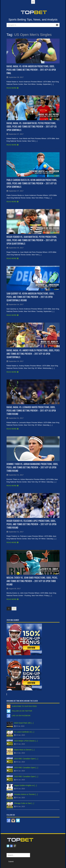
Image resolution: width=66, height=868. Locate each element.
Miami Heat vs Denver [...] (24, 750)
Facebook (11, 846)
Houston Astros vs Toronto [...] (26, 794)
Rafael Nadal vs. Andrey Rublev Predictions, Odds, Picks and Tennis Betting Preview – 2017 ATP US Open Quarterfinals (33, 354)
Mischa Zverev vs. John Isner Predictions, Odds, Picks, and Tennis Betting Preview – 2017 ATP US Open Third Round (32, 581)
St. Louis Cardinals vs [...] (24, 732)
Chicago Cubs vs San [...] (24, 803)
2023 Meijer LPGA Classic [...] (26, 741)
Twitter (8, 846)
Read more (12, 88)
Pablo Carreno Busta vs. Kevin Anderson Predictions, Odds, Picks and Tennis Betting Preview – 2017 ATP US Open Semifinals (32, 183)
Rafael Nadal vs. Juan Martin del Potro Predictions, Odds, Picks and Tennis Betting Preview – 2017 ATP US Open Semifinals (32, 126)
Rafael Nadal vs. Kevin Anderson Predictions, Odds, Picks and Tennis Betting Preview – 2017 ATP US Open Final (31, 70)
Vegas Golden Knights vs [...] (25, 785)
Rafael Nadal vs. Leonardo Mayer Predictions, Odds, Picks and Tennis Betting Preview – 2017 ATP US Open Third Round (31, 410)
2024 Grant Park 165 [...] (24, 723)
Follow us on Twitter (22, 711)
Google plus (15, 846)
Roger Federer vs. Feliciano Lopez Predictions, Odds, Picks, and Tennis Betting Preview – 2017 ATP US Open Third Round (31, 524)
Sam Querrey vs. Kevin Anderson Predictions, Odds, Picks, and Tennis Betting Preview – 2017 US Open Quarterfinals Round (30, 297)
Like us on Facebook (21, 716)
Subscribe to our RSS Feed (24, 706)
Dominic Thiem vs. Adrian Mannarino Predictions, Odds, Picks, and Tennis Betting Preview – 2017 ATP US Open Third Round (32, 467)
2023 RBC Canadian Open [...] (26, 759)
